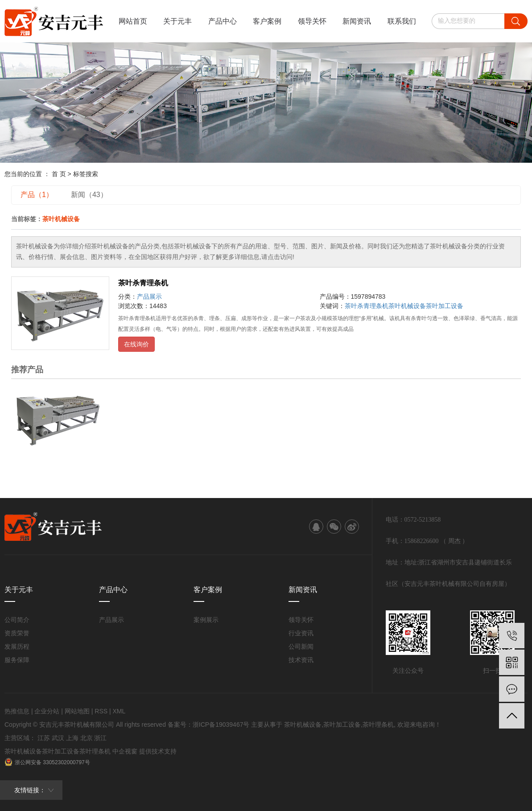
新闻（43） (89, 195)
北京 (87, 738)
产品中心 (223, 21)
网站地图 (77, 711)
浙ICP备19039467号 (221, 725)
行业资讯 (301, 633)
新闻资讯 (357, 21)
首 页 (59, 174)
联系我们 (402, 21)
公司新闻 (301, 646)
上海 (72, 738)
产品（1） (37, 195)
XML (119, 711)
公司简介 (17, 620)
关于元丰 (177, 21)
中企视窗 (125, 751)
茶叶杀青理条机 (143, 283)
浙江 (100, 738)
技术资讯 (301, 660)
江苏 (44, 738)
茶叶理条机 (378, 725)
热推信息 (17, 711)
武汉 (58, 738)
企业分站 (47, 711)
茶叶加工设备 (445, 306)
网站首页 (133, 21)
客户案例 (267, 21)
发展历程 (17, 646)
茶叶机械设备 (407, 306)
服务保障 (17, 660)
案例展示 (206, 620)
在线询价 (136, 344)
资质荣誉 (17, 633)
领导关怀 (312, 21)
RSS (101, 711)
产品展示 (149, 296)
